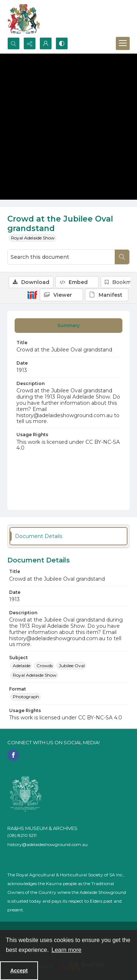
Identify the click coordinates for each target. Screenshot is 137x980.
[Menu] (123, 43)
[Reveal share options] (30, 43)
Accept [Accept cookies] (19, 971)
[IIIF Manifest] (107, 295)
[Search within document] (122, 257)
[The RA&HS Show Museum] (24, 19)
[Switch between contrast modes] (62, 43)
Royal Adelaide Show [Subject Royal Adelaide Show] (35, 675)
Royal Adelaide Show (33, 238)
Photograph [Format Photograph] (26, 697)
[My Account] (46, 43)
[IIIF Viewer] (61, 295)
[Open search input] (14, 43)
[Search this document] (61, 257)
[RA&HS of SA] (26, 794)
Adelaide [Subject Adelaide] (22, 666)
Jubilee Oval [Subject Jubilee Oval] (72, 666)
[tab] (68, 326)
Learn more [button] (66, 950)
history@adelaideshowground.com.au (47, 844)
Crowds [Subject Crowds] (45, 666)
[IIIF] (32, 295)
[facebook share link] (13, 755)
